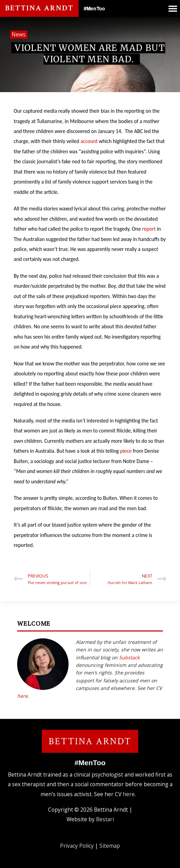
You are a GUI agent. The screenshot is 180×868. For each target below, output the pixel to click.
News (19, 34)
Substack (129, 657)
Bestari (105, 819)
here (22, 696)
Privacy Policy (77, 846)
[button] (173, 8)
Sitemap (110, 846)
